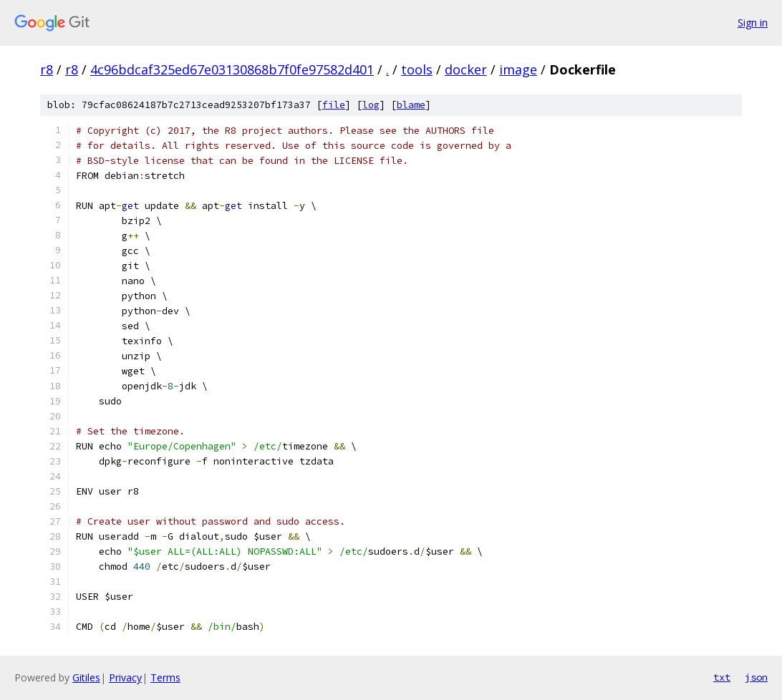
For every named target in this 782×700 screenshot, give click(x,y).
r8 (47, 69)
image (518, 69)
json (756, 677)
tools (417, 69)
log (371, 105)
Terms (165, 677)
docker (466, 69)
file (334, 105)
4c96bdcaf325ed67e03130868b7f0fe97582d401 (232, 69)
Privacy (125, 677)
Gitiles (86, 677)
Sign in (753, 23)
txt (722, 677)
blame (411, 105)
